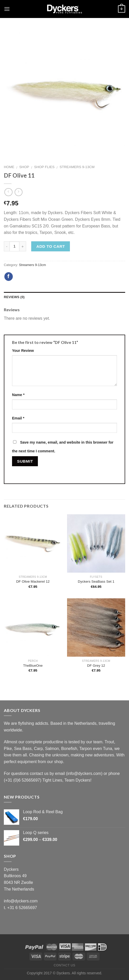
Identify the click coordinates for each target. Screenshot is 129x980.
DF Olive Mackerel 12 (33, 581)
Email (18, 418)
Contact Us (65, 965)
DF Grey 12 (96, 666)
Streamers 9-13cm (77, 167)
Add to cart (51, 246)
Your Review (23, 351)
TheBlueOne (33, 666)
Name (18, 395)
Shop (24, 167)
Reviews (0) (14, 297)
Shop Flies (44, 167)
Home (9, 167)
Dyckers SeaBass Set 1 (96, 581)
